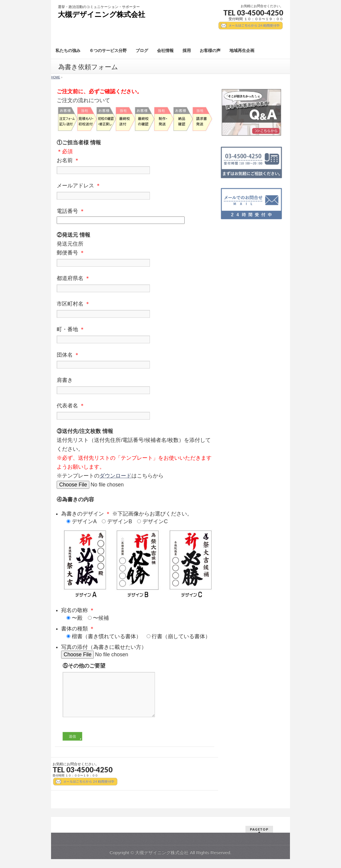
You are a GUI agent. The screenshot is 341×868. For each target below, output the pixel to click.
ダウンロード (115, 476)
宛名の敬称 (138, 615)
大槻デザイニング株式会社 (101, 14)
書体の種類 (138, 633)
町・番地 (135, 336)
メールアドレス (135, 192)
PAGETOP (259, 830)
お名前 (135, 167)
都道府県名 (135, 284)
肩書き (135, 386)
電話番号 (135, 216)
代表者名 (135, 412)
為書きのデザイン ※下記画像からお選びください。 (138, 518)
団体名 (135, 361)
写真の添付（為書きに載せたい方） (138, 651)
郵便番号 (135, 259)
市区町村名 (135, 310)
